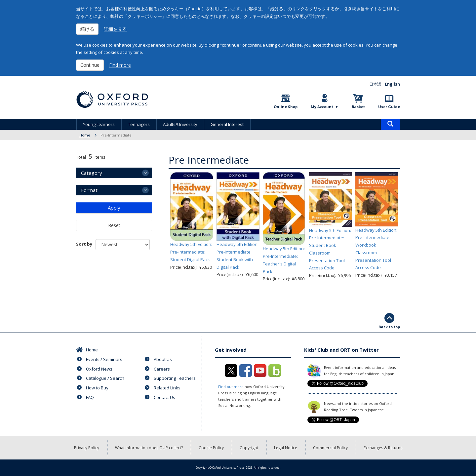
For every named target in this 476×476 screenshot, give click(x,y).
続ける (87, 29)
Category (92, 173)
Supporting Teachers (175, 378)
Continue (90, 65)
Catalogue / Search (105, 378)
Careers (162, 369)
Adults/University (180, 124)
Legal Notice (286, 448)
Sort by (84, 244)
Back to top (389, 327)
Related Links (167, 388)
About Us (163, 359)
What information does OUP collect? (149, 448)
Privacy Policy (87, 448)
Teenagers (139, 124)
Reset (114, 225)
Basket (358, 107)
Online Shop (286, 107)
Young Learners (99, 124)
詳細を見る (115, 29)
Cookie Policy (211, 448)
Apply (114, 208)
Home (85, 135)
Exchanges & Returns (383, 448)
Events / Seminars (104, 359)
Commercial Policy (330, 448)
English (392, 84)
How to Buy (97, 388)
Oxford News (99, 369)
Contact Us (164, 397)
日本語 (375, 84)
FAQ (90, 397)
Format (89, 190)
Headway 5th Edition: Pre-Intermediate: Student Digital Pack (191, 252)
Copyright (249, 448)
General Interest (227, 124)
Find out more (231, 387)
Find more (120, 65)
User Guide (389, 107)
